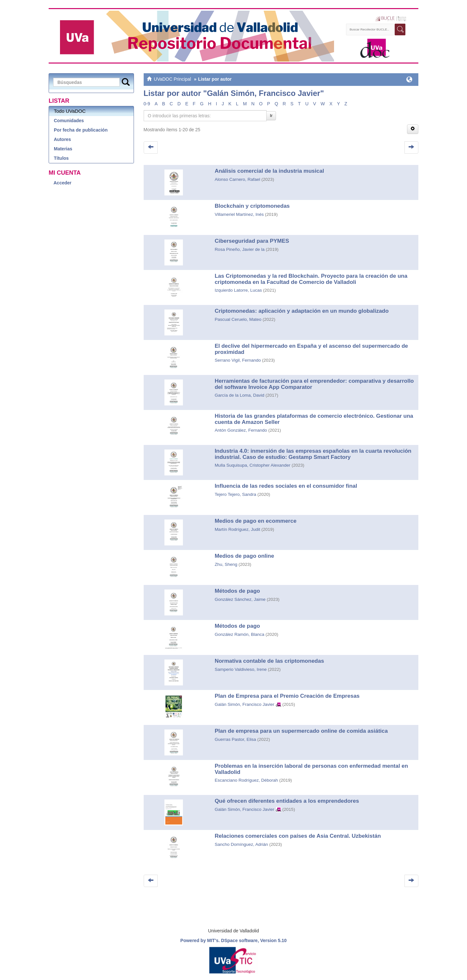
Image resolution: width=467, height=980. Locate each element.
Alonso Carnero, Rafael (237, 179)
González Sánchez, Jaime (240, 599)
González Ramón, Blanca (239, 634)
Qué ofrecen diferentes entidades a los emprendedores (287, 801)
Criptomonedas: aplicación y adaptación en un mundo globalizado (302, 311)
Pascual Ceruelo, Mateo (238, 319)
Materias (63, 149)
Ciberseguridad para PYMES (252, 241)
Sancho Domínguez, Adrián (241, 844)
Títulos (61, 158)
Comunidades (69, 121)
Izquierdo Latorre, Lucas (238, 290)
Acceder (62, 183)
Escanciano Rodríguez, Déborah (246, 780)
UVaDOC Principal (172, 79)
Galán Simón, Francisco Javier (245, 704)
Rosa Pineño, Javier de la (240, 249)
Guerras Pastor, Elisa (235, 739)
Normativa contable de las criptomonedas (269, 661)
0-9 (147, 104)
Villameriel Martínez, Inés (239, 214)
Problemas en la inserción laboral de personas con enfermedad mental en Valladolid (311, 769)
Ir (271, 116)
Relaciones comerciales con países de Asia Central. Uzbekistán (298, 836)
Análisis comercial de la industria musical (269, 171)
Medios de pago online (244, 556)
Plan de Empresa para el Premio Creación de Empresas (287, 696)
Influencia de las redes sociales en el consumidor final (286, 486)
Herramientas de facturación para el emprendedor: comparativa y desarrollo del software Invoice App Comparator (314, 384)
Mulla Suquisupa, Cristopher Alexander (252, 465)
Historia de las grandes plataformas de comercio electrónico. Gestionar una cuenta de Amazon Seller (314, 419)
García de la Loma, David (239, 395)
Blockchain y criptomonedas (252, 206)
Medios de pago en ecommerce (256, 521)
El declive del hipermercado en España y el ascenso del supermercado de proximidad (311, 349)
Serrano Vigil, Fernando (238, 360)
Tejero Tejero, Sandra (235, 494)
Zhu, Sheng (226, 564)
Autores (62, 139)
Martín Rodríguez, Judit (237, 529)
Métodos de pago (237, 591)
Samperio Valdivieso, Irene (241, 669)
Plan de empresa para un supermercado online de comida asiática (301, 731)
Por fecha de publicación (81, 130)
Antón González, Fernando (241, 430)
